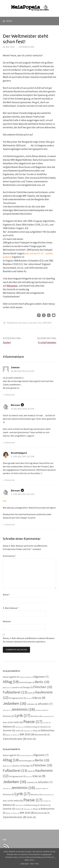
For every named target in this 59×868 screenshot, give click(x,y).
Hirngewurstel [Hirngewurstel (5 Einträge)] (17, 698)
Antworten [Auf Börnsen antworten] (10, 443)
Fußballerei (12, 323)
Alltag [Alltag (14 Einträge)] (11, 682)
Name (6, 595)
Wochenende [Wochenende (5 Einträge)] (42, 735)
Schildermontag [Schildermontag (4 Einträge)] (32, 727)
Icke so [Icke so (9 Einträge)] (39, 698)
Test (40, 323)
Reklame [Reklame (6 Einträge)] (9, 727)
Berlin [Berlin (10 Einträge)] (42, 682)
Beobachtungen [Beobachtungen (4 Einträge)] (27, 682)
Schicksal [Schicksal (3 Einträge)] (20, 727)
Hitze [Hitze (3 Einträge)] (29, 698)
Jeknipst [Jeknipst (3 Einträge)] (7, 710)
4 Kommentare (27, 47)
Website (7, 621)
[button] (39, 315)
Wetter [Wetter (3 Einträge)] (9, 735)
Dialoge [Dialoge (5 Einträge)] (28, 687)
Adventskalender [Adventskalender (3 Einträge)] (26, 677)
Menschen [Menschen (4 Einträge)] (36, 716)
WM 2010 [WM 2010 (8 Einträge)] (27, 734)
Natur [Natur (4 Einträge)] (6, 722)
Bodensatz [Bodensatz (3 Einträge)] (7, 688)
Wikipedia (12, 286)
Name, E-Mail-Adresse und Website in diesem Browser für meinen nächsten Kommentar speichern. (29, 640)
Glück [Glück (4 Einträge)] (31, 693)
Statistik (32, 323)
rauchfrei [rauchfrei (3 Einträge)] (47, 723)
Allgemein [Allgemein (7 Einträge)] (41, 677)
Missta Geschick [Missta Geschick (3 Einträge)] (48, 716)
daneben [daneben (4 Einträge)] (17, 687)
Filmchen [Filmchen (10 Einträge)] (43, 687)
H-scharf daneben (47, 342)
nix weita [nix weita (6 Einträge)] (16, 722)
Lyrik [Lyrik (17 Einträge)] (22, 715)
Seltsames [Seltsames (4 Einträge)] (45, 727)
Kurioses (23, 323)
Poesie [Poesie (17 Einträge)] (33, 722)
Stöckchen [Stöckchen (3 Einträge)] (28, 731)
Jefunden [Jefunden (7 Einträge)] (45, 704)
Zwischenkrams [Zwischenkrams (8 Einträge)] (15, 739)
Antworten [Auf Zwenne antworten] (10, 395)
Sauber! (7, 342)
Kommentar (10, 556)
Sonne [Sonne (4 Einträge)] (19, 731)
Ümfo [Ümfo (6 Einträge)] (31, 739)
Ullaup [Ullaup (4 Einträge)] (37, 731)
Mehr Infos (34, 864)
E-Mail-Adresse (11, 608)
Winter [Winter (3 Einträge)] (16, 735)
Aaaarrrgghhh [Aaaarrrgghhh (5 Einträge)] (11, 677)
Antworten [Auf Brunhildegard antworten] (10, 480)
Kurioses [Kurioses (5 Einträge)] (8, 716)
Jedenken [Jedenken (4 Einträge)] (32, 704)
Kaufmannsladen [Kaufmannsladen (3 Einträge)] (42, 710)
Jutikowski (24, 864)
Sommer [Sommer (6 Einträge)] (9, 730)
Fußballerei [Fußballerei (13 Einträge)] (15, 692)
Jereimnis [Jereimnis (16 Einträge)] (23, 709)
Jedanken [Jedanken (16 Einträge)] (15, 703)
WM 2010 (47, 323)
